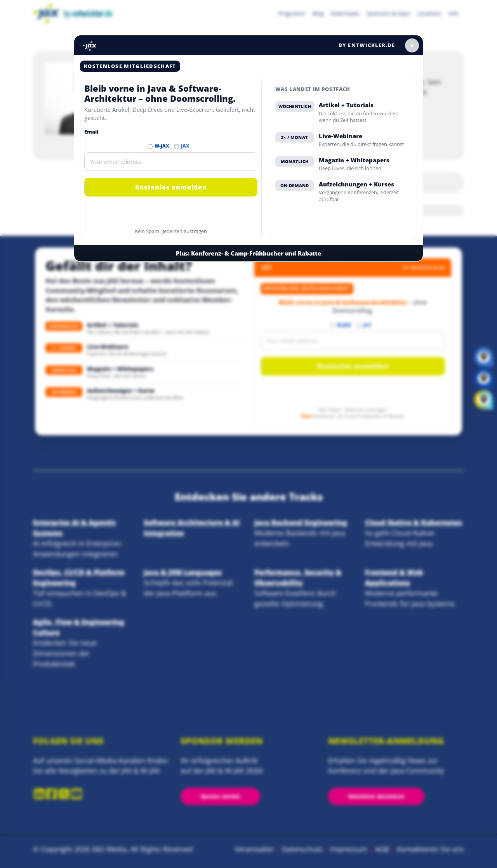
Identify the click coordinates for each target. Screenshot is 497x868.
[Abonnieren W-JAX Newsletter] (150, 147)
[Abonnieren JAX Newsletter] (176, 147)
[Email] (171, 162)
